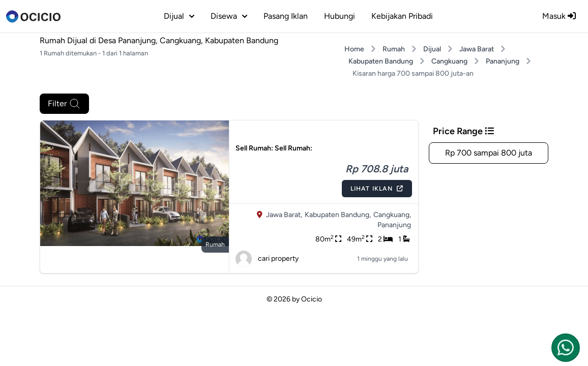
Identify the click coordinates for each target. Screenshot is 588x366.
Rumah (394, 49)
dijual (179, 16)
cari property (267, 259)
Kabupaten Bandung (381, 61)
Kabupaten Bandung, (338, 215)
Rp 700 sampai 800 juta (489, 153)
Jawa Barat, (284, 215)
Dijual (432, 49)
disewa (229, 16)
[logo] (33, 16)
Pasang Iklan (286, 16)
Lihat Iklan (377, 189)
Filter (64, 104)
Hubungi (340, 16)
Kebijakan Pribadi (402, 16)
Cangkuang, (392, 215)
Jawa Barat (477, 49)
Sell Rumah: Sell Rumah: (274, 148)
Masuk (559, 16)
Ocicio (312, 299)
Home (354, 49)
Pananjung (503, 61)
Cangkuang (449, 61)
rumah (215, 245)
